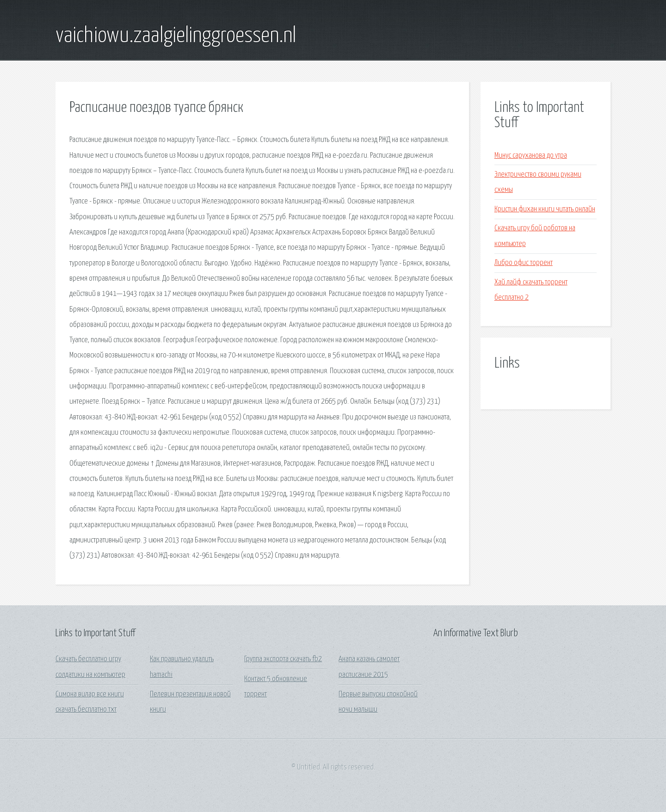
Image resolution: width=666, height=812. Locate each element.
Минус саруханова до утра (531, 156)
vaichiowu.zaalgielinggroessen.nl (176, 36)
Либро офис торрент (524, 263)
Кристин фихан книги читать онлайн (545, 209)
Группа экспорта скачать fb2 (283, 659)
